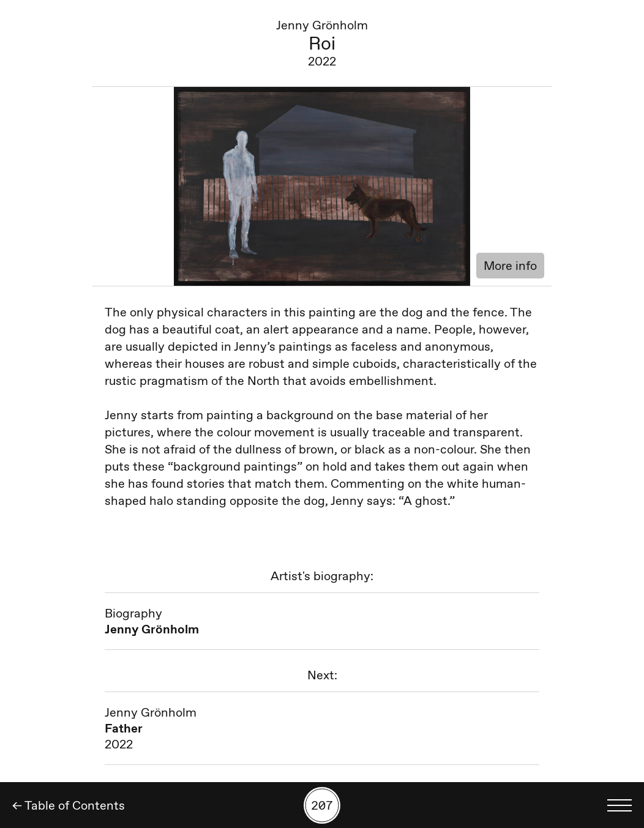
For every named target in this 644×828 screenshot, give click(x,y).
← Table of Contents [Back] (69, 805)
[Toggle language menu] (620, 805)
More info (510, 266)
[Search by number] (322, 805)
